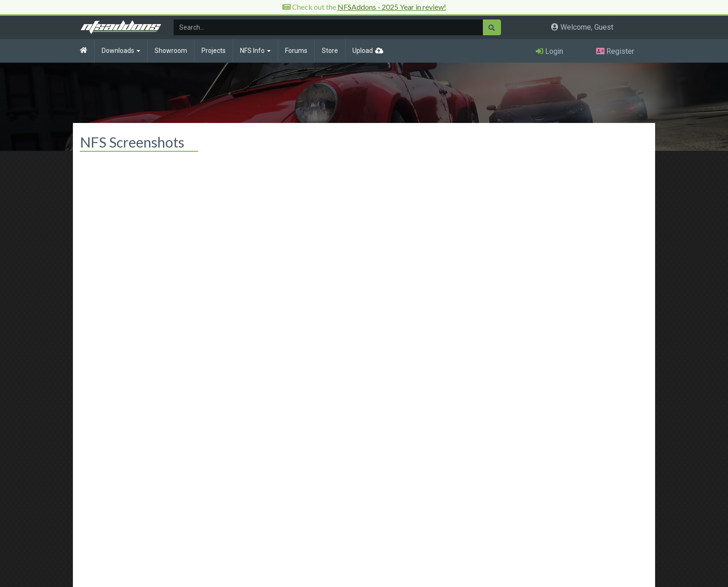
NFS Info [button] (255, 51)
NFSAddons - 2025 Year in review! (392, 7)
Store (330, 51)
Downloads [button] (121, 51)
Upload (363, 51)
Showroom (171, 51)
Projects (214, 51)
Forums (296, 51)
